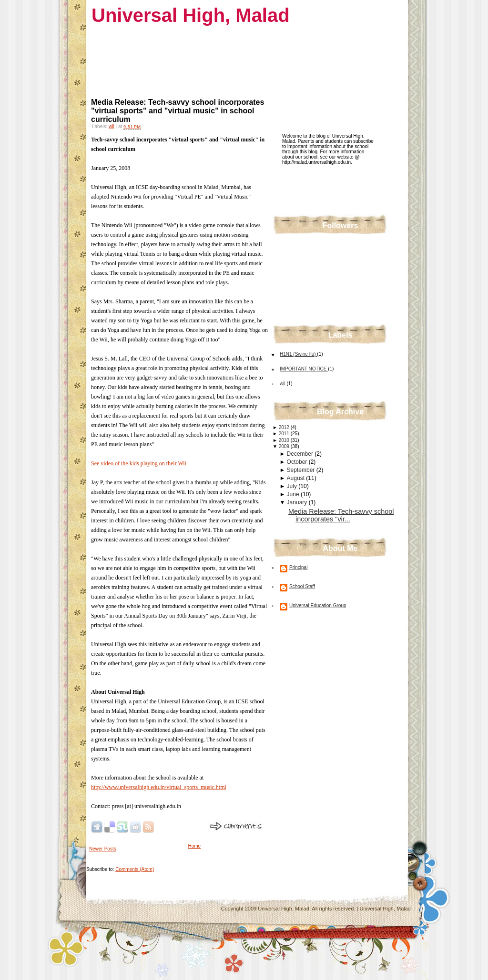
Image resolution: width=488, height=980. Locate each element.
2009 (285, 446)
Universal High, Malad (191, 15)
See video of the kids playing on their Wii (139, 463)
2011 (285, 434)
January (298, 502)
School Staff (302, 586)
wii (112, 126)
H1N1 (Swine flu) (298, 354)
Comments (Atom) (135, 869)
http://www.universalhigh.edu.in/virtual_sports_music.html (159, 787)
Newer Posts (103, 849)
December (301, 454)
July (293, 486)
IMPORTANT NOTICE (304, 369)
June (294, 494)
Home (195, 846)
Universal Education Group (318, 605)
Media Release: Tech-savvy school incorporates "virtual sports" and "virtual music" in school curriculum (178, 111)
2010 (285, 440)
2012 (285, 427)
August (297, 478)
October (298, 462)
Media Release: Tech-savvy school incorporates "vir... (341, 515)
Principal (298, 567)
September (302, 470)
